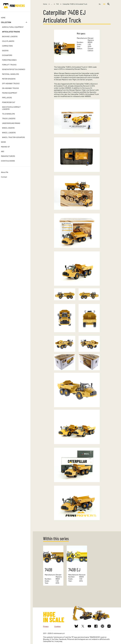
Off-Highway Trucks (13, 83)
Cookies (57, 626)
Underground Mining (13, 123)
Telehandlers (11, 114)
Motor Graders (11, 79)
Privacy (46, 626)
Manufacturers (10, 156)
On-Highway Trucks (13, 88)
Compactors (10, 46)
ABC (5, 151)
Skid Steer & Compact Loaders (14, 108)
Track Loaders (11, 118)
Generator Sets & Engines (16, 69)
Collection (8, 22)
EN (104, 4)
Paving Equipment (12, 93)
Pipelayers (9, 98)
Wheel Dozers (11, 128)
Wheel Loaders (11, 133)
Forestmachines (12, 60)
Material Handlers (13, 74)
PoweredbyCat (11, 102)
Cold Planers (10, 41)
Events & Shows (10, 161)
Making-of (8, 147)
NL (100, 4)
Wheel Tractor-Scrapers (16, 137)
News (6, 142)
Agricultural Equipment (15, 27)
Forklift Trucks (12, 65)
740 (57, 4)
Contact (6, 177)
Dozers (8, 50)
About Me (7, 172)
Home (6, 18)
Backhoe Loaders (12, 36)
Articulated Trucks (13, 32)
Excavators (9, 55)
